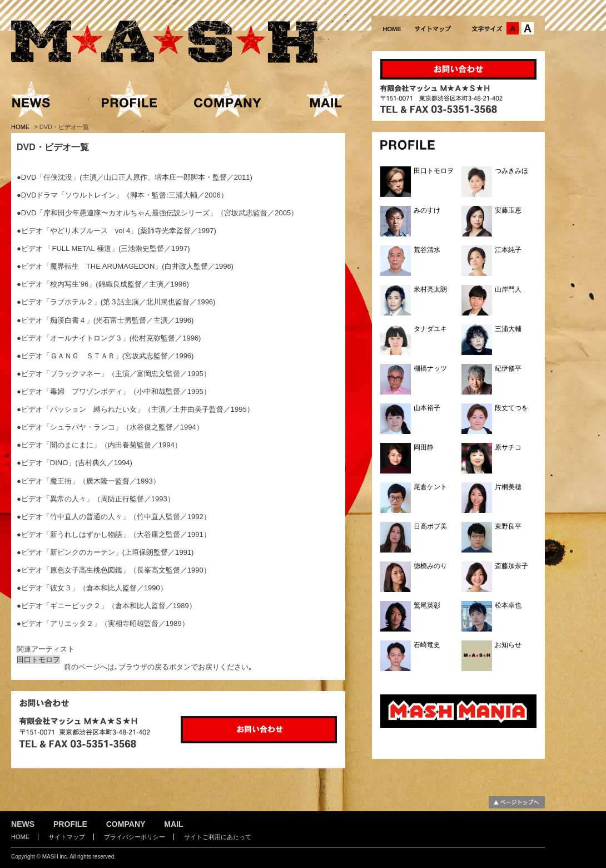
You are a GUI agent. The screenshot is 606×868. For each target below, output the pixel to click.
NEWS (23, 824)
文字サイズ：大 (528, 28)
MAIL (173, 824)
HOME (21, 127)
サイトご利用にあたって (218, 837)
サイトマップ (67, 837)
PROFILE (70, 824)
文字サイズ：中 (513, 28)
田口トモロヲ (38, 660)
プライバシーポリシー (135, 837)
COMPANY (126, 824)
